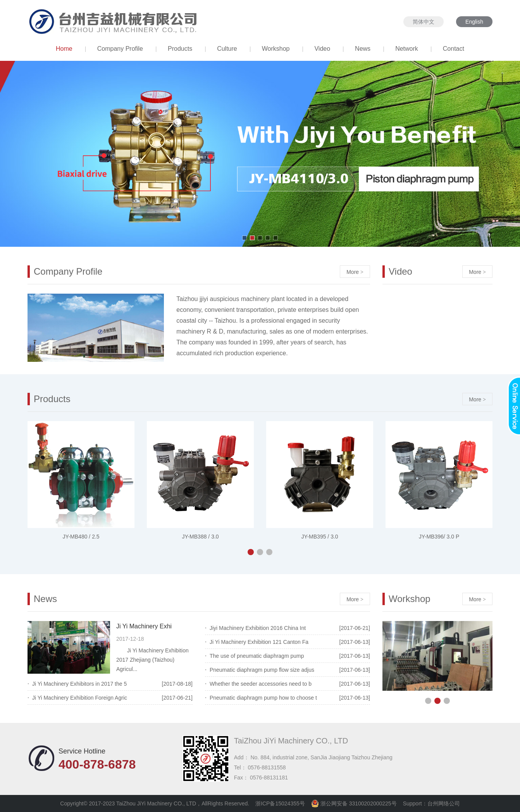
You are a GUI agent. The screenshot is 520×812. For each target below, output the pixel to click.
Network (407, 49)
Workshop (276, 49)
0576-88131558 (267, 767)
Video (322, 49)
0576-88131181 (269, 778)
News (363, 49)
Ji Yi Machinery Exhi (144, 626)
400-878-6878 (97, 764)
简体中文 (424, 22)
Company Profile (120, 49)
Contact (454, 49)
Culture (227, 49)
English (474, 22)
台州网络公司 (444, 803)
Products (180, 49)
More (355, 272)
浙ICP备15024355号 (280, 803)
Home (64, 49)
